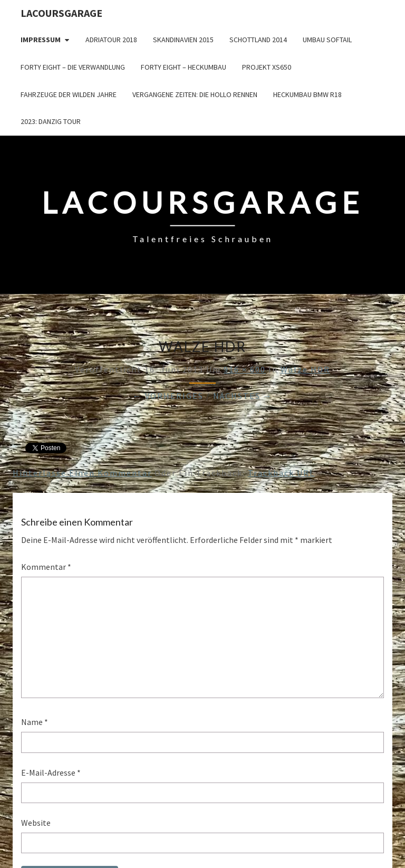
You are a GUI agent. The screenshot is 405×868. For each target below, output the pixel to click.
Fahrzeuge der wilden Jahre (69, 94)
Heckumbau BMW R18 (307, 94)
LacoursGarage (61, 13)
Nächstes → (243, 396)
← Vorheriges (168, 396)
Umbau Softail (327, 40)
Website (36, 823)
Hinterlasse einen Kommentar (82, 473)
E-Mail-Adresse (51, 772)
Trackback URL (281, 473)
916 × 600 (245, 369)
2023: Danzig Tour (51, 121)
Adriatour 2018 (111, 40)
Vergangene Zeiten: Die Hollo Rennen (195, 94)
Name (35, 722)
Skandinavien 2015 (183, 40)
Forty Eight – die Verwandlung (73, 67)
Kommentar (46, 567)
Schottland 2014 (258, 40)
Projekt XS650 (267, 67)
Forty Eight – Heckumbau (184, 67)
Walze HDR (305, 369)
